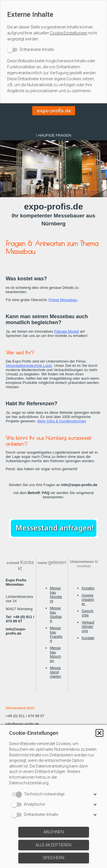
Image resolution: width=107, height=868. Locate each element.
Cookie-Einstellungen (69, 33)
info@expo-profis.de (22, 724)
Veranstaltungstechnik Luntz (29, 366)
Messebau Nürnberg (56, 595)
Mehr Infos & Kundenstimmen (62, 421)
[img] (54, 117)
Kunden (88, 588)
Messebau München (55, 654)
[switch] (31, 50)
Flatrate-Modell (67, 331)
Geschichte (87, 613)
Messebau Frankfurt (56, 634)
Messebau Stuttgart (56, 614)
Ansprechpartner (88, 599)
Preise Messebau (63, 300)
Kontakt (88, 638)
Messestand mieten (55, 672)
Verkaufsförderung (88, 627)
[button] (99, 733)
